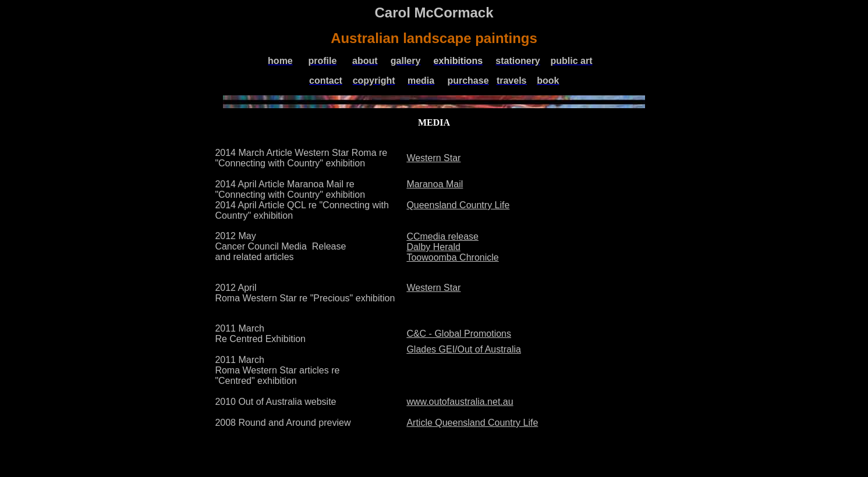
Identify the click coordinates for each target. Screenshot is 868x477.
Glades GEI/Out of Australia (464, 349)
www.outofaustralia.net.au (460, 402)
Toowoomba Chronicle (452, 257)
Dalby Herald (433, 247)
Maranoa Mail (435, 184)
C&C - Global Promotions (459, 334)
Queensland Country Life (458, 205)
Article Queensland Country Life (472, 423)
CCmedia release (442, 236)
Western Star (433, 158)
